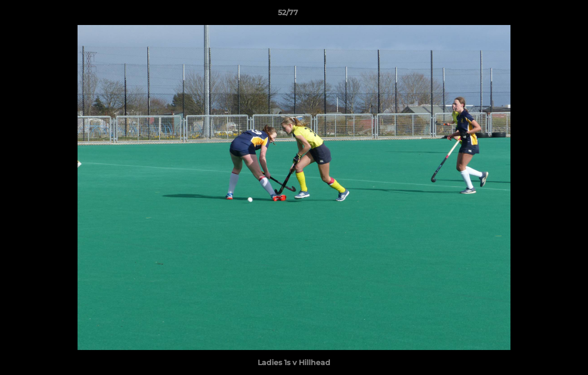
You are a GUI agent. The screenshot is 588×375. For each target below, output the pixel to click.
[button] (544, 15)
